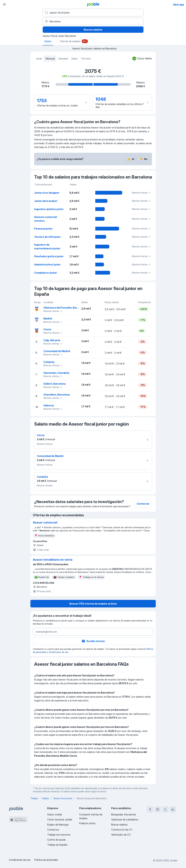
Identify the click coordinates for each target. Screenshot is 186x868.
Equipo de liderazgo (58, 825)
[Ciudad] (93, 21)
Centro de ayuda (56, 840)
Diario (75, 59)
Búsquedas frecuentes (124, 814)
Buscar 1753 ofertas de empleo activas (93, 604)
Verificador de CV (121, 835)
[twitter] (165, 809)
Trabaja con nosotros (59, 835)
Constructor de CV (122, 830)
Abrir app (179, 5)
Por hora (86, 59)
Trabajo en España (57, 845)
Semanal (63, 59)
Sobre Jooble (55, 814)
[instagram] (158, 809)
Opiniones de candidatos (125, 820)
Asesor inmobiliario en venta (53, 560)
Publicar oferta (87, 823)
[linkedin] (173, 809)
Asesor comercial (45, 522)
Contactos (53, 830)
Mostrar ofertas (142, 193)
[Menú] (4, 4)
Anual (39, 59)
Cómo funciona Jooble (60, 820)
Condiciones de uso (58, 652)
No (143, 159)
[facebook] (150, 809)
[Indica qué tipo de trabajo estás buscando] (93, 13)
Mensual (50, 59)
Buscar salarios (93, 30)
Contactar (143, 504)
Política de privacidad (46, 860)
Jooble (173, 860)
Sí (131, 159)
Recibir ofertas (93, 641)
